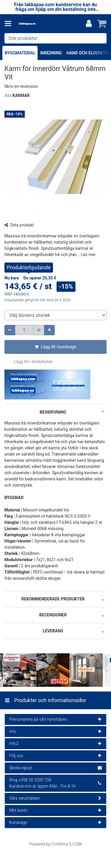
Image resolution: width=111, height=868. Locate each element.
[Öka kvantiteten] (49, 330)
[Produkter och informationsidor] (10, 24)
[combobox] (55, 38)
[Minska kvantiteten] (10, 330)
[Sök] (101, 38)
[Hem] (37, 24)
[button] (21, 86)
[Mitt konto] (89, 24)
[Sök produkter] (55, 38)
